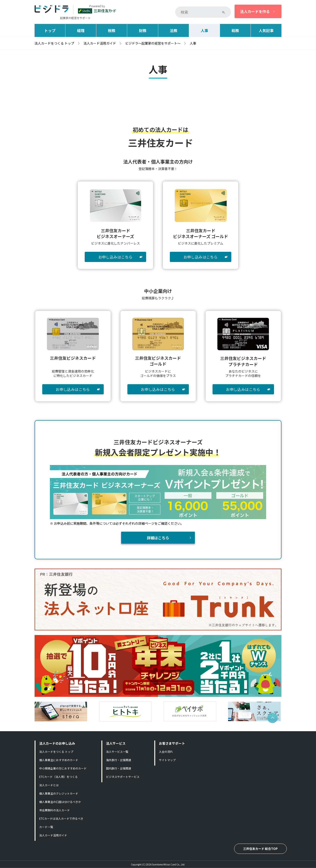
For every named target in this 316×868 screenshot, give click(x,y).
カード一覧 (46, 827)
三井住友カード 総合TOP (260, 849)
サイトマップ (167, 760)
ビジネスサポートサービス (123, 777)
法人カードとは (49, 785)
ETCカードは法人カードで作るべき (61, 818)
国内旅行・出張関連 (119, 768)
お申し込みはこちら (116, 257)
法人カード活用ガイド (53, 835)
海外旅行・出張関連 (119, 760)
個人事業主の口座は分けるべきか (60, 802)
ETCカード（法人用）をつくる (58, 777)
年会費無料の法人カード (55, 810)
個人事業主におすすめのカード (59, 760)
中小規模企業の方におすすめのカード (63, 768)
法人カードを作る (255, 11)
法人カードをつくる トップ (56, 752)
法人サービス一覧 (117, 752)
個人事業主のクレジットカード (59, 793)
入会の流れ (166, 752)
